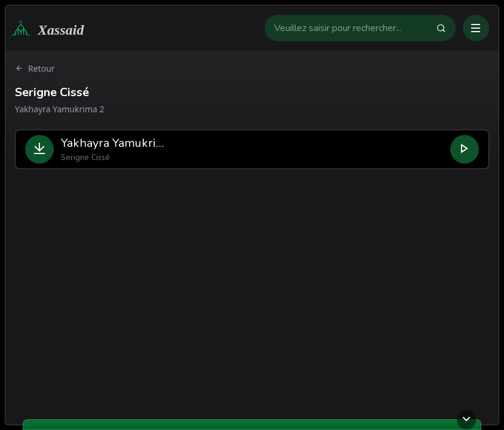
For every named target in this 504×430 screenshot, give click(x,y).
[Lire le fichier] (465, 149)
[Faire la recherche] (446, 28)
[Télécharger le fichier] (39, 149)
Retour (35, 69)
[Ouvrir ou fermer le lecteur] (466, 420)
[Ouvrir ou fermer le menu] (476, 28)
